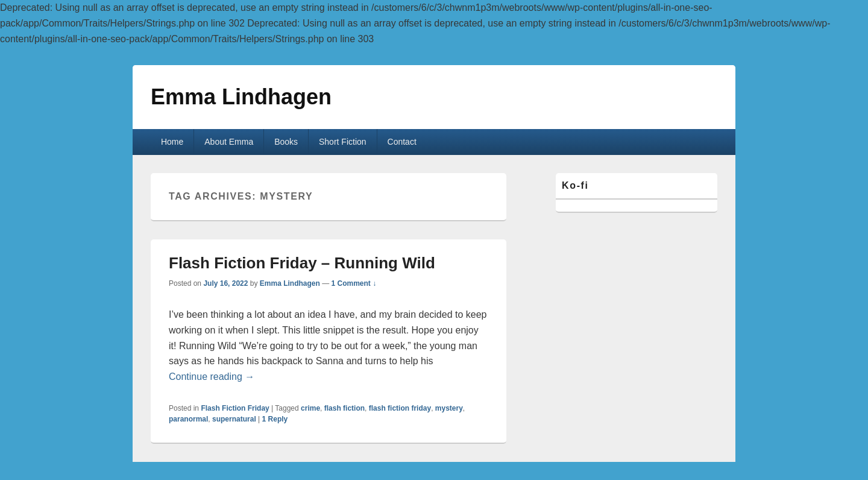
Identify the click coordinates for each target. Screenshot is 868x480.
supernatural (234, 419)
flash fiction (344, 408)
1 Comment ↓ (354, 283)
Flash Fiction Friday (235, 408)
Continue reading (212, 377)
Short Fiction (343, 142)
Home (172, 142)
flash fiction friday (400, 408)
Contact (402, 142)
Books (286, 142)
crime (310, 408)
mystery (449, 408)
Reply (275, 419)
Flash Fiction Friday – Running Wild (302, 263)
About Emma (229, 142)
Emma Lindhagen (241, 97)
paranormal (188, 419)
